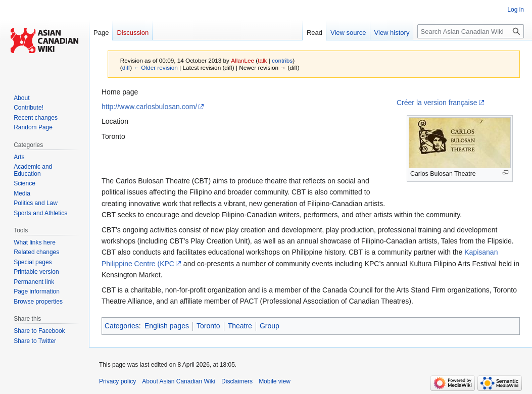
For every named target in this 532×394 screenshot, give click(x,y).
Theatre (240, 326)
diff (126, 67)
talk (262, 60)
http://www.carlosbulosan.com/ (149, 107)
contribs (282, 60)
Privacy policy (117, 381)
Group (270, 326)
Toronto (208, 326)
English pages (167, 326)
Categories (122, 326)
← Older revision (156, 67)
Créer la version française (437, 103)
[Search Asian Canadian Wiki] (471, 31)
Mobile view (275, 381)
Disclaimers (237, 381)
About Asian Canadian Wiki (179, 381)
